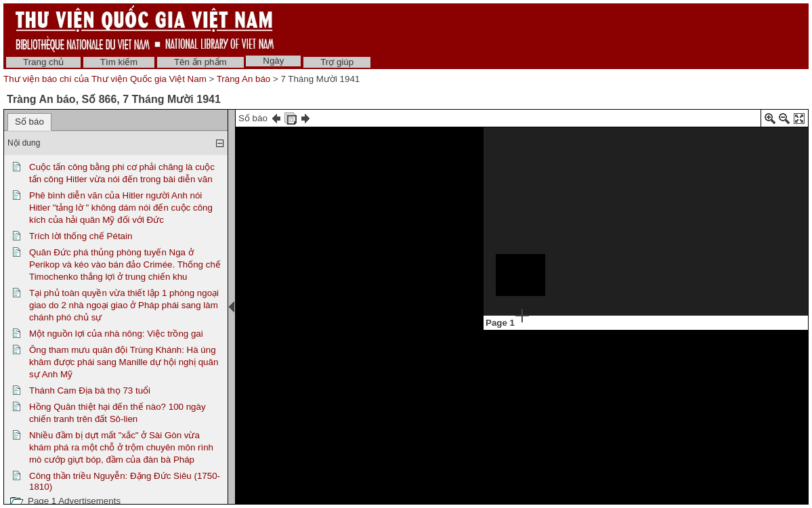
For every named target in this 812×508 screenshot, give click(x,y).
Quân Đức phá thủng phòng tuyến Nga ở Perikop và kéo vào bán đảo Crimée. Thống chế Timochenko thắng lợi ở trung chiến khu (125, 264)
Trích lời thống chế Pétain (81, 236)
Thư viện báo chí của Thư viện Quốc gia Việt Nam (105, 79)
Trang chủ (43, 62)
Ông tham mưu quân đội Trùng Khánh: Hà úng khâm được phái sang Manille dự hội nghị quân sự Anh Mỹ (124, 362)
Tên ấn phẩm (200, 62)
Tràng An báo (244, 79)
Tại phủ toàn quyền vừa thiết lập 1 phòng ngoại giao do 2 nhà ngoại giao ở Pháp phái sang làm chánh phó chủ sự (124, 305)
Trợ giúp (337, 62)
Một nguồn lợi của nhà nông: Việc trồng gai (116, 334)
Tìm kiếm (119, 62)
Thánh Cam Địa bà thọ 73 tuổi (90, 390)
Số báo (29, 122)
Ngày (273, 61)
